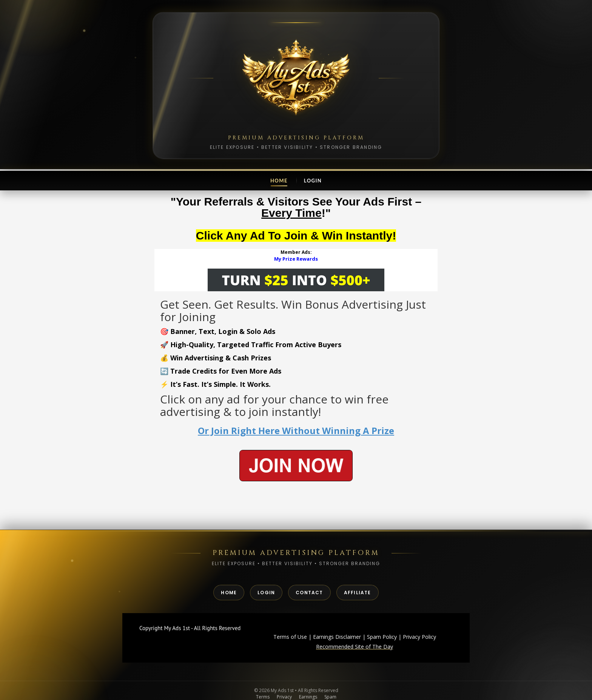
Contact (309, 593)
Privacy (284, 697)
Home (279, 181)
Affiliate (358, 593)
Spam (330, 697)
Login (313, 181)
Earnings (308, 697)
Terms (263, 697)
